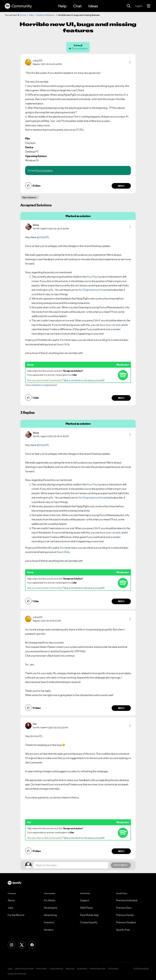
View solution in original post (41, 385)
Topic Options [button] (29, 197)
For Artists (50, 900)
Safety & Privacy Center (24, 969)
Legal (10, 969)
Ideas (93, 6)
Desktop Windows (46, 15)
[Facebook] (32, 945)
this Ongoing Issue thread (92, 290)
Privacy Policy (41, 969)
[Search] (129, 6)
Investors (49, 922)
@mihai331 (43, 237)
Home (23, 15)
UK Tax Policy (113, 969)
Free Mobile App (89, 915)
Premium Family (125, 915)
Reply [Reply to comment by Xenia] (121, 398)
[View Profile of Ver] (35, 724)
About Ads (70, 969)
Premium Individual (127, 900)
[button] (130, 62)
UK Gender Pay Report (17, 974)
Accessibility (82, 969)
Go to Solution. (45, 170)
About (11, 900)
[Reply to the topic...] (71, 865)
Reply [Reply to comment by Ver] (121, 851)
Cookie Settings (56, 969)
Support (85, 900)
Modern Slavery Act (98, 969)
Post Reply (121, 865)
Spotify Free (123, 930)
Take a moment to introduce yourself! (84, 380)
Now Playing (94, 277)
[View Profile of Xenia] (36, 225)
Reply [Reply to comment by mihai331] (121, 186)
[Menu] (149, 6)
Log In (139, 6)
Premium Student (126, 922)
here (110, 340)
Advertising (50, 915)
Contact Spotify (89, 922)
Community (18, 6)
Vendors (49, 930)
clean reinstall (113, 325)
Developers (51, 908)
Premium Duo (124, 908)
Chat (77, 6)
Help (62, 6)
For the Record (16, 915)
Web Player (86, 908)
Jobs (10, 908)
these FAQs (63, 344)
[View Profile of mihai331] (37, 61)
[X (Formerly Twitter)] (22, 945)
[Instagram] (12, 945)
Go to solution (79, 48)
